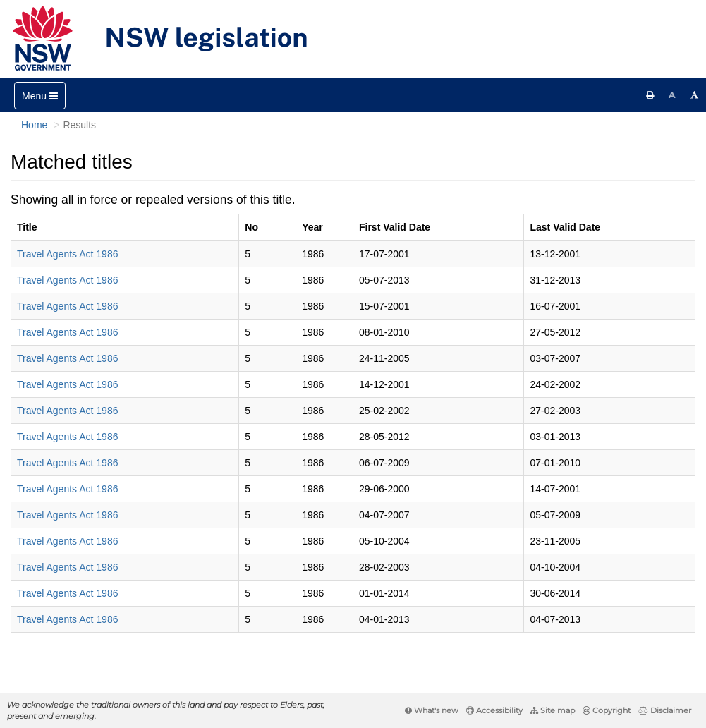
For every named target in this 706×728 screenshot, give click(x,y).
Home (34, 125)
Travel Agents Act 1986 (67, 254)
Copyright (607, 710)
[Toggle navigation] (40, 96)
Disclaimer (665, 710)
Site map (553, 710)
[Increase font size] (695, 95)
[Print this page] (650, 95)
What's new (432, 710)
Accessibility (494, 710)
